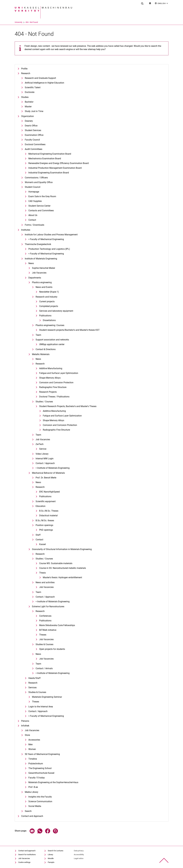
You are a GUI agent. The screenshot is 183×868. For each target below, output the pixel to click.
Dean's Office (31, 126)
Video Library (42, 454)
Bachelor (29, 102)
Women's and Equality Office (39, 182)
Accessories (34, 740)
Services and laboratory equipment (56, 311)
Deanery (29, 121)
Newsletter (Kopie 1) (49, 292)
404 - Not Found (32, 22)
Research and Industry (46, 297)
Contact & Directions (46, 349)
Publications (45, 316)
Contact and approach (27, 851)
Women (32, 749)
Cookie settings (24, 862)
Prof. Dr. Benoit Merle (46, 478)
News (31, 263)
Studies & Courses (44, 644)
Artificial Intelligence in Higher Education (44, 83)
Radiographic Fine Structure (53, 387)
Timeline (33, 759)
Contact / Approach (45, 463)
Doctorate (30, 92)
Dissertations (49, 320)
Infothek (25, 726)
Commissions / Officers (36, 178)
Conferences (45, 616)
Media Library (32, 792)
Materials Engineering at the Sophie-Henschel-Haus (53, 782)
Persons (25, 721)
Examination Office (34, 135)
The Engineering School (40, 768)
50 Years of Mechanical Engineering (42, 754)
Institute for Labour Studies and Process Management (51, 235)
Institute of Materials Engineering (41, 259)
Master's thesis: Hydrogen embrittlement (62, 577)
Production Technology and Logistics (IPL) (49, 249)
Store (27, 735)
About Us (33, 215)
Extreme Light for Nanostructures (48, 606)
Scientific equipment (46, 501)
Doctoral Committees (35, 144)
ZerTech (40, 444)
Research (26, 73)
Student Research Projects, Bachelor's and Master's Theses (68, 406)
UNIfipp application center (52, 344)
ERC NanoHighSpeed (49, 492)
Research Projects (48, 392)
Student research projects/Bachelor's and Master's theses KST (69, 330)
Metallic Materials (41, 354)
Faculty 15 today (37, 778)
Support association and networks (52, 340)
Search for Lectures (56, 851)
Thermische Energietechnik (38, 244)
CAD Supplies (35, 201)
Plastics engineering (42, 282)
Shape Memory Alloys (50, 378)
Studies (25, 97)
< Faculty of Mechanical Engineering (46, 239)
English (162, 3)
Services (32, 688)
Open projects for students (52, 649)
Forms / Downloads (34, 225)
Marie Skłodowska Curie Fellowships (57, 625)
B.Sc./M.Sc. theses (45, 520)
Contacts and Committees (41, 211)
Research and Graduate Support (40, 78)
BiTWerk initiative (48, 630)
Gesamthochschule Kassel (41, 773)
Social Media (35, 806)
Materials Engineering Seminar (47, 697)
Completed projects (49, 306)
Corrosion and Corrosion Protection (56, 382)
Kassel (42, 544)
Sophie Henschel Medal (43, 268)
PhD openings (46, 530)
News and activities (45, 582)
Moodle (51, 858)
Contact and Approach (32, 816)
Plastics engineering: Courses (50, 325)
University (18, 22)
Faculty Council (32, 140)
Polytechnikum (36, 764)
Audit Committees (34, 149)
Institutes (26, 230)
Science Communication (40, 801)
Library (50, 855)
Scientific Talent (33, 87)
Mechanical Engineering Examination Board (50, 154)
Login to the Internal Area (41, 707)
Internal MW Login (45, 459)
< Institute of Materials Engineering (53, 468)
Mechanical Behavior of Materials (48, 473)
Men (31, 744)
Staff (38, 535)
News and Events (44, 287)
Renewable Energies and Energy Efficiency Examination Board (59, 163)
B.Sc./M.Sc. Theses (49, 511)
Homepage (34, 192)
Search (28, 811)
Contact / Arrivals (44, 668)
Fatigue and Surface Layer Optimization (59, 373)
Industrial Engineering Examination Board (49, 173)
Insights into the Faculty (40, 797)
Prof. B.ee (33, 787)
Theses (43, 635)
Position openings (44, 525)
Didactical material (48, 516)
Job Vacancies (39, 273)
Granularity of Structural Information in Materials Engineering (62, 549)
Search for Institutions (27, 855)
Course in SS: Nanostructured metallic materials (63, 568)
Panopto (51, 862)
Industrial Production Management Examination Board (55, 168)
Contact (32, 220)
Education (41, 506)
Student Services (33, 130)
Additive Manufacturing (51, 368)
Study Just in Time (34, 111)
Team (38, 335)
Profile (24, 69)
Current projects (47, 301)
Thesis (42, 573)
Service (43, 449)
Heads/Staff (34, 678)
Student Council (33, 187)
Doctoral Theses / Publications (54, 397)
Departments (35, 278)
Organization (27, 116)
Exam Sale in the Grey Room (42, 196)
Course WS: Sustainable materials (56, 563)
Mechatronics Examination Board (45, 159)
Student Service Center (39, 206)
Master (28, 107)
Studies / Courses (44, 402)
